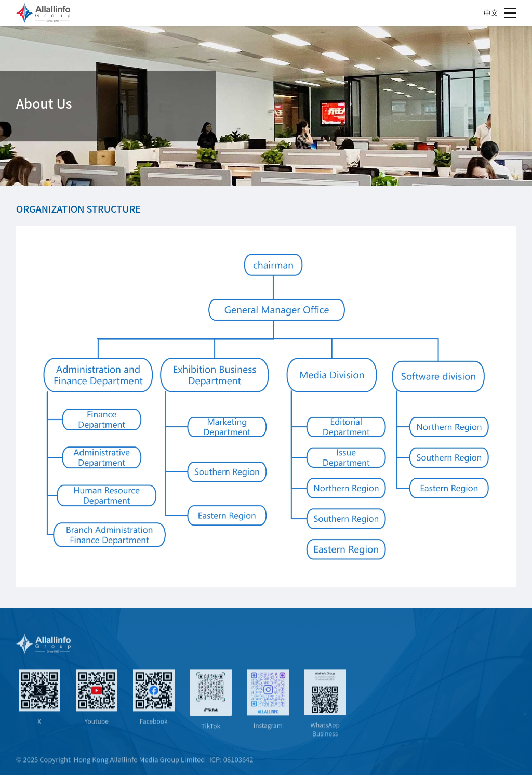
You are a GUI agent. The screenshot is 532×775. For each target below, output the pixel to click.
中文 (490, 12)
